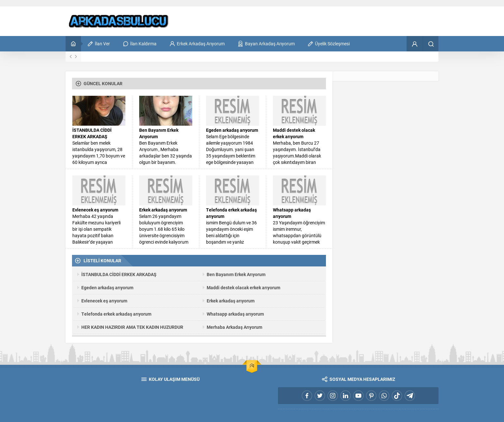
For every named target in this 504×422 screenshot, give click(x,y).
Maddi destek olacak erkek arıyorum (294, 133)
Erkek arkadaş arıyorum (163, 210)
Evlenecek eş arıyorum (95, 210)
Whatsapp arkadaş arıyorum (292, 213)
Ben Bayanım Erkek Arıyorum (159, 133)
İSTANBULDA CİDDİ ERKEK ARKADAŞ (92, 133)
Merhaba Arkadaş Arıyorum (234, 327)
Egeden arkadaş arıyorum (232, 130)
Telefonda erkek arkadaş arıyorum (231, 213)
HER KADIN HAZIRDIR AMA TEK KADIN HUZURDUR (132, 327)
